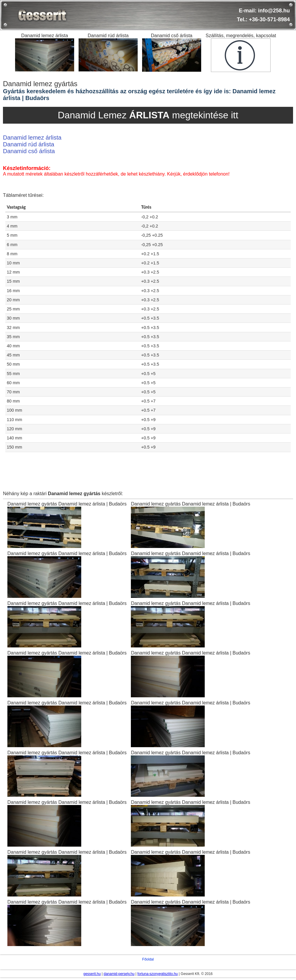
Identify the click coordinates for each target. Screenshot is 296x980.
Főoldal (148, 959)
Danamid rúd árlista (29, 144)
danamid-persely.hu (119, 974)
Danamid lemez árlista (32, 138)
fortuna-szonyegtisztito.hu (158, 974)
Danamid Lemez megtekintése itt (148, 115)
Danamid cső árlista (29, 151)
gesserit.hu (92, 974)
